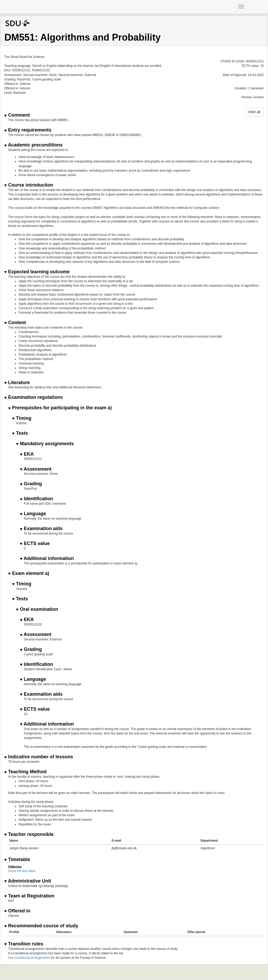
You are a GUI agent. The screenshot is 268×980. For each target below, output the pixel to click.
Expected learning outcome (37, 272)
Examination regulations (33, 397)
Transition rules (24, 944)
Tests (20, 433)
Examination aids (41, 529)
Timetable (17, 860)
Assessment (36, 469)
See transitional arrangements (29, 958)
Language (33, 514)
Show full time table (22, 871)
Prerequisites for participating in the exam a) (60, 408)
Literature (17, 383)
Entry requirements (28, 130)
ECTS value (35, 544)
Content (15, 323)
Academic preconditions (33, 145)
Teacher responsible (29, 834)
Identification (37, 499)
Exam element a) (29, 573)
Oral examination (37, 609)
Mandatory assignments (45, 444)
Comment (17, 115)
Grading (31, 484)
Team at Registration (29, 896)
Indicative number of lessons (39, 757)
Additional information (47, 559)
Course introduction (29, 185)
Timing (22, 418)
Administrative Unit (28, 881)
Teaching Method (25, 772)
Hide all (254, 112)
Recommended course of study (41, 926)
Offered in (17, 911)
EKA (27, 454)
